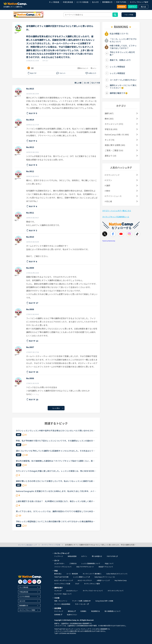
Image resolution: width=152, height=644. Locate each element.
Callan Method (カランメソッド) (117, 574)
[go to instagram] (34, 582)
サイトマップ (59, 611)
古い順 (86, 83)
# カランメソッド (112, 175)
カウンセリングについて (116, 591)
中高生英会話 (68, 2)
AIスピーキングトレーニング (64, 580)
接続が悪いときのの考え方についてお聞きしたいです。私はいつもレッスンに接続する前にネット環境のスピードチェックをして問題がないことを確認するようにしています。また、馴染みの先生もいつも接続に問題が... (55, 481)
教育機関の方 (107, 2)
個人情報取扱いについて (113, 611)
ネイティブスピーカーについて (93, 591)
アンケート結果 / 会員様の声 (81, 601)
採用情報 (58, 614)
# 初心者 (108, 201)
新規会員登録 (72, 556)
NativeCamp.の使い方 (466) (117, 134)
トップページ (59, 556)
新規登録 (122, 7)
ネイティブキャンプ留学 (139, 2)
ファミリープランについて (63, 567)
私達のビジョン (72, 614)
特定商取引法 (95, 611)
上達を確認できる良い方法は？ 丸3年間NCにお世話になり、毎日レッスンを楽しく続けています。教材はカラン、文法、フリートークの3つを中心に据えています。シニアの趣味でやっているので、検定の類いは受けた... (56, 501)
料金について (109, 563)
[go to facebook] (25, 582)
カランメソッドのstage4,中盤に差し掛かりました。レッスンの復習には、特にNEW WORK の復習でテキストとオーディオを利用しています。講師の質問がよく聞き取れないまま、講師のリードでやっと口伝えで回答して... (55, 471)
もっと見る (56, 408)
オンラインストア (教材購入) (92, 574)
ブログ (77, 584)
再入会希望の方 (97, 556)
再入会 (143, 7)
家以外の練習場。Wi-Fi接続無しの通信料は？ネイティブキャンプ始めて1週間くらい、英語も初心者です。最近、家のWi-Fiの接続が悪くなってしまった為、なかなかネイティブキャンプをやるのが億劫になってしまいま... (56, 461)
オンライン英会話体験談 (62, 604)
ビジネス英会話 (82, 2)
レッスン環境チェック (81, 577)
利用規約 (83, 611)
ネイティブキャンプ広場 (62, 584)
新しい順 (78, 83)
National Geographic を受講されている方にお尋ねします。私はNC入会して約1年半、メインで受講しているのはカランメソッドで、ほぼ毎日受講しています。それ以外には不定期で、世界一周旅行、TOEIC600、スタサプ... (56, 491)
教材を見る (58, 574)
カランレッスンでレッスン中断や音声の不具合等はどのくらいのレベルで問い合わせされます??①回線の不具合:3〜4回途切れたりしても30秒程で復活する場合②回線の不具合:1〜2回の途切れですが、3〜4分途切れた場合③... (55, 431)
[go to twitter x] (20, 582)
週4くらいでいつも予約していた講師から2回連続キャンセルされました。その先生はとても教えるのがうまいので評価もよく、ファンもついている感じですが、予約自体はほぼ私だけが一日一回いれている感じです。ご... (55, 451)
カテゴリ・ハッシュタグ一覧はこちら (117, 211)
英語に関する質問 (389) (115, 145)
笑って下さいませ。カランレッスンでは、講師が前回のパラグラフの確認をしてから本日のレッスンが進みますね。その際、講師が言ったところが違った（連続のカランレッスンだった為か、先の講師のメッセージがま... (55, 511)
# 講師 (107, 185)
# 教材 (107, 191)
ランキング (58, 591)
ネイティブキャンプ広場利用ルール (116, 217)
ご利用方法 (73, 563)
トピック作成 (129, 15)
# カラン (108, 180)
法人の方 (95, 2)
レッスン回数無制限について (91, 563)
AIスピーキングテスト (85, 580)
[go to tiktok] (39, 582)
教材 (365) (109, 119)
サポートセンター (82, 604)
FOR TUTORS (121, 2)
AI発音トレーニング (103, 580)
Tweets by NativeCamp (109, 241)
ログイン (133, 7)
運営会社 (72, 611)
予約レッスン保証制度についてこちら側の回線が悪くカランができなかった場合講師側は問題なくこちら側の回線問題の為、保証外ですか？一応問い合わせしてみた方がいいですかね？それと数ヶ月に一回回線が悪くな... (55, 521)
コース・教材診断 (72, 574)
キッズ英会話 (54, 2)
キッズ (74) (110, 140)
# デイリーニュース (113, 196)
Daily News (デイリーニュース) (105, 577)
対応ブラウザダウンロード (85, 567)
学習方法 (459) (111, 129)
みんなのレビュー (72, 591)
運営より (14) (111, 156)
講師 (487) (109, 113)
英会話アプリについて (106, 567)
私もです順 (96, 83)
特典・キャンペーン (61, 601)
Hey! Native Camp (121, 580)
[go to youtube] (30, 582)
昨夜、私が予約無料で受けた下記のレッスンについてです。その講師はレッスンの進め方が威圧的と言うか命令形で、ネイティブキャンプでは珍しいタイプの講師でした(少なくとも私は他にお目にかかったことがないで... (56, 441)
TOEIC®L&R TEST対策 (61, 577)
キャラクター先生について (63, 594)
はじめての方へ (59, 563)
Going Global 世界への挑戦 (104, 601)
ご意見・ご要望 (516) (114, 150)
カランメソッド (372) (114, 124)
